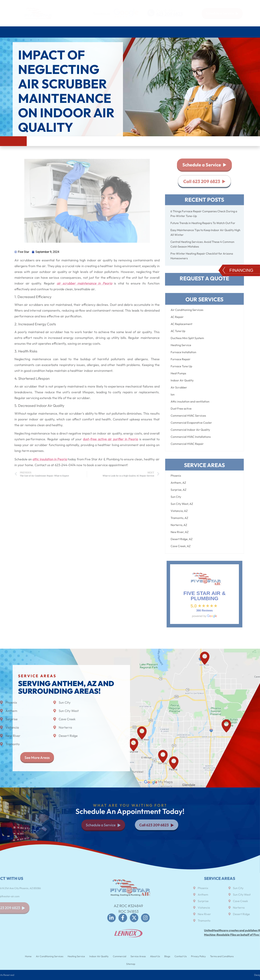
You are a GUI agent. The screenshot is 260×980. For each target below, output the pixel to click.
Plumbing (95, 32)
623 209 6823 (170, 14)
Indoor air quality (123, 32)
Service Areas (186, 32)
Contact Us (238, 32)
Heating (76, 32)
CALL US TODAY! (166, 10)
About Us (209, 32)
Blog (224, 32)
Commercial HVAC (156, 32)
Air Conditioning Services (45, 32)
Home (18, 32)
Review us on (102, 13)
